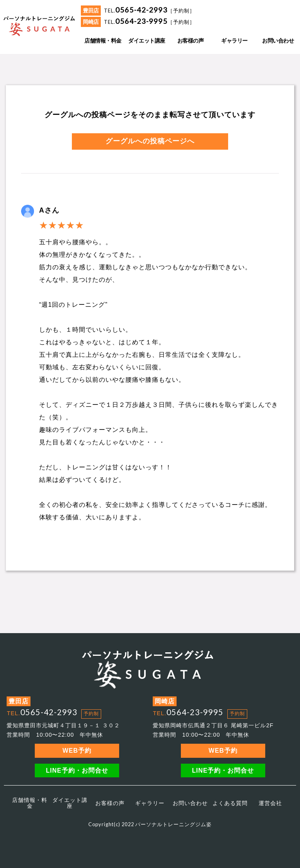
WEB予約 (77, 751)
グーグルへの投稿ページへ (150, 141)
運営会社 (270, 803)
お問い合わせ (190, 803)
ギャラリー (150, 803)
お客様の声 (110, 803)
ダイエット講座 (70, 803)
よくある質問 (230, 803)
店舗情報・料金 (30, 803)
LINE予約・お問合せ (77, 770)
